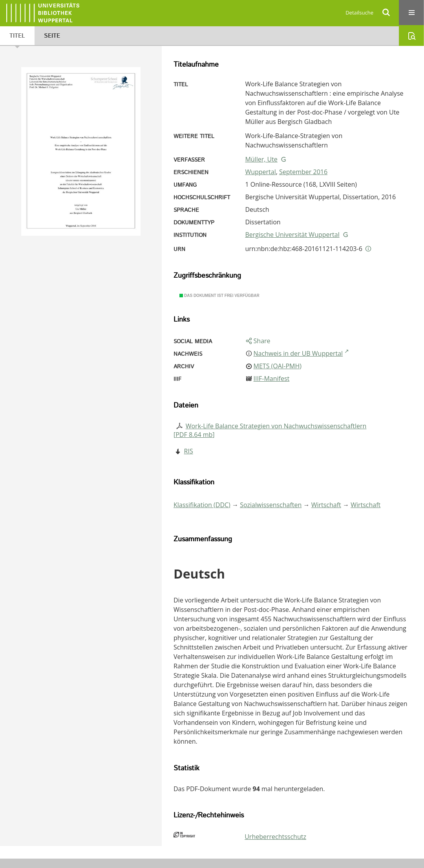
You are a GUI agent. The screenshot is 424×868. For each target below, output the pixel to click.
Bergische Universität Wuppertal (292, 235)
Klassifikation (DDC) (202, 505)
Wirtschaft (326, 505)
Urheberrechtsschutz (275, 837)
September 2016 (303, 172)
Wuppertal (260, 172)
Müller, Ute (261, 159)
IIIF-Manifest (272, 378)
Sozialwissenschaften (271, 505)
